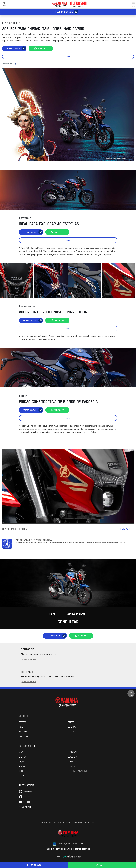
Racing (71, 731)
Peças (21, 761)
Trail (21, 727)
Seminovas (72, 752)
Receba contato (64, 12)
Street (71, 722)
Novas (21, 752)
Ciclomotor (24, 736)
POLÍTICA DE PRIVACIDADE (78, 771)
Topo (131, 694)
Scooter (22, 722)
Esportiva (72, 727)
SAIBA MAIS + (126, 529)
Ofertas (22, 757)
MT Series (23, 731)
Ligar (68, 57)
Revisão (22, 766)
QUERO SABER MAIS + (28, 659)
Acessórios (73, 761)
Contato (71, 766)
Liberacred (23, 776)
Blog (21, 771)
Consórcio (72, 757)
